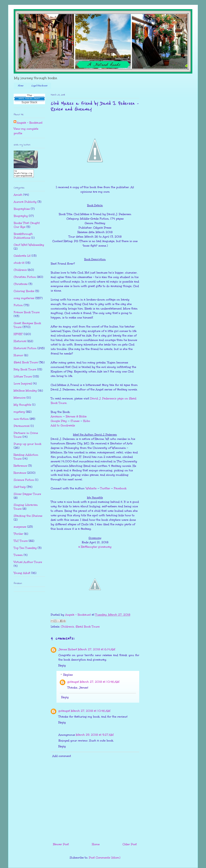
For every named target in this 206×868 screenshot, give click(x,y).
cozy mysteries (24, 300)
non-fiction (21, 420)
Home (20, 86)
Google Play (59, 421)
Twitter (105, 488)
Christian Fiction (25, 278)
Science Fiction (24, 481)
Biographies (22, 210)
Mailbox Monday (25, 392)
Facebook (120, 488)
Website (91, 488)
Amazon (56, 416)
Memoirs (20, 399)
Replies (68, 675)
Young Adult (22, 574)
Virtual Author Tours (28, 563)
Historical (20, 343)
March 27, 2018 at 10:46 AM (100, 682)
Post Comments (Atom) (105, 858)
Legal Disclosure (39, 86)
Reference (20, 467)
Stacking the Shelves (28, 517)
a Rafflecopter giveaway (95, 547)
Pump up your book (28, 445)
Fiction (18, 307)
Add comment (62, 756)
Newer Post (61, 844)
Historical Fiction (25, 350)
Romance (20, 474)
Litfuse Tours (23, 378)
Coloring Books (24, 292)
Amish (18, 196)
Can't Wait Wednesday (29, 246)
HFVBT (18, 336)
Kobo (87, 421)
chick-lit (19, 264)
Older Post (130, 844)
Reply (62, 665)
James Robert (68, 649)
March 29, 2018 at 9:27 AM (95, 735)
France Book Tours (27, 314)
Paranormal (22, 427)
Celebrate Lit (22, 257)
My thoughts (22, 406)
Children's (67, 627)
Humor (18, 357)
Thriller (18, 535)
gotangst (73, 682)
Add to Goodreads (63, 425)
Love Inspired (23, 385)
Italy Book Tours (25, 371)
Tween (18, 556)
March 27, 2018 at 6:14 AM (97, 649)
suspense (20, 528)
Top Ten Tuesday (25, 549)
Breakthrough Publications (23, 237)
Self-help (20, 488)
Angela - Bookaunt (30, 123)
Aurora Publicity (25, 203)
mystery (19, 413)
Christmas (21, 285)
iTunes (75, 421)
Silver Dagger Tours (27, 495)
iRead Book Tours (88, 627)
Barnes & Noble (76, 416)
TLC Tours (21, 542)
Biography (21, 217)
